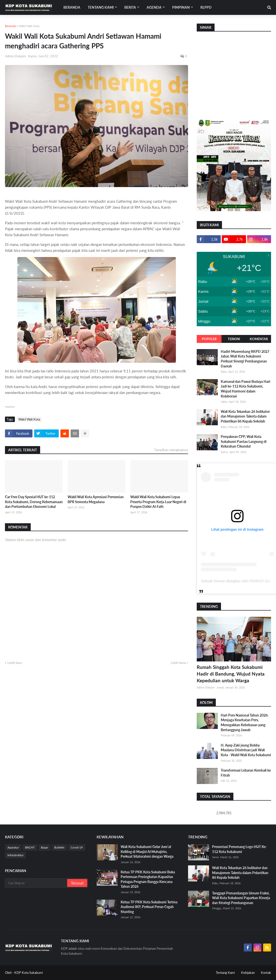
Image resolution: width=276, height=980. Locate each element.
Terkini (234, 339)
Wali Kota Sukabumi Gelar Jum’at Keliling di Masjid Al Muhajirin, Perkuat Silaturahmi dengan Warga (147, 851)
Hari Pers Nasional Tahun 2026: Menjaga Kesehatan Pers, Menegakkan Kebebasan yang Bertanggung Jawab (245, 722)
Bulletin (59, 847)
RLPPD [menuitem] (206, 7)
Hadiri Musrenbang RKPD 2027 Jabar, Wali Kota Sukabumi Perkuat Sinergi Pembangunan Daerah (245, 359)
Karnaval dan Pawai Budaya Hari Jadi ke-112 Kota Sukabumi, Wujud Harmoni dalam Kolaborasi (246, 389)
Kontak (266, 973)
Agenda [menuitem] (154, 7)
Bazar (44, 847)
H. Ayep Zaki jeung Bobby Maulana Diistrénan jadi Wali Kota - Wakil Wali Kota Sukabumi (246, 750)
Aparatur (13, 847)
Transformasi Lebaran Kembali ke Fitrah (246, 773)
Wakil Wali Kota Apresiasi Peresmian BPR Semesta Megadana (96, 499)
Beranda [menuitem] (72, 7)
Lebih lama (178, 663)
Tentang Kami (225, 973)
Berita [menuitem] (130, 7)
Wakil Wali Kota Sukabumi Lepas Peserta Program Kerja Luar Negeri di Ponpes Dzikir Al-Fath (158, 502)
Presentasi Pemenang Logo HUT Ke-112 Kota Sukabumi (239, 849)
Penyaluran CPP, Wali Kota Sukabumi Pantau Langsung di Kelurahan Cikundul (244, 441)
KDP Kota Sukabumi (29, 973)
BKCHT (30, 847)
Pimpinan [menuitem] (181, 7)
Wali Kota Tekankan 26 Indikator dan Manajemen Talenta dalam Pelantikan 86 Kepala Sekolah (245, 416)
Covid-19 (77, 847)
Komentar (259, 339)
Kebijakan (248, 973)
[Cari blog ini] (36, 883)
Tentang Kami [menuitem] (101, 7)
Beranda (10, 26)
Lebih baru (15, 663)
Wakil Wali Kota (29, 26)
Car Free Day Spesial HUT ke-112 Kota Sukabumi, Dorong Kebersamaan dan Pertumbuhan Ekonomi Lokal (34, 502)
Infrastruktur (15, 855)
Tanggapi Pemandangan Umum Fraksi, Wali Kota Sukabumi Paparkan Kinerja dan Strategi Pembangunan (241, 898)
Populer (209, 339)
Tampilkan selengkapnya (171, 450)
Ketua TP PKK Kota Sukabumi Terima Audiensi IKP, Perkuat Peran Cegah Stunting (149, 907)
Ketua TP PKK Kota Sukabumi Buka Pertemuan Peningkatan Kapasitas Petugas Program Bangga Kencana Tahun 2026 (148, 879)
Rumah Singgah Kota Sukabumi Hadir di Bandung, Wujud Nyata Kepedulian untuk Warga (231, 674)
